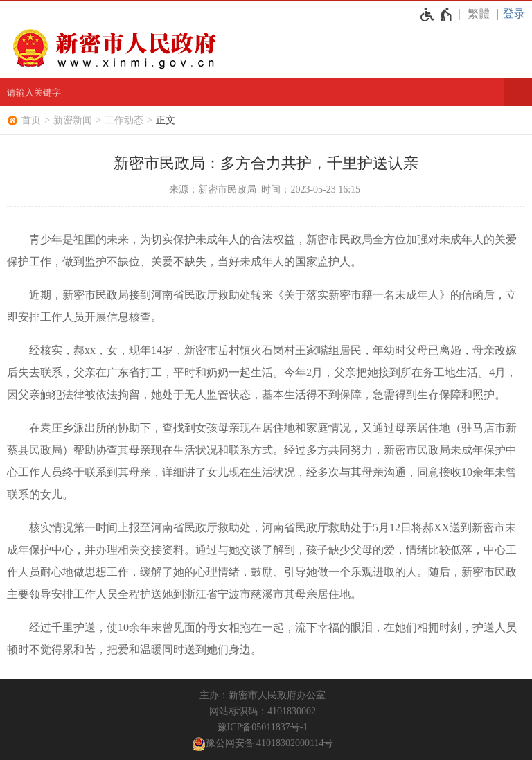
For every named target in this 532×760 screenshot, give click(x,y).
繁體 (479, 14)
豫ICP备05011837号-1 (263, 727)
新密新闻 (73, 120)
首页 (31, 120)
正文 (166, 120)
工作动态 (124, 120)
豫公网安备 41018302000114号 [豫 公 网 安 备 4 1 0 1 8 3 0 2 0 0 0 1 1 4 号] (263, 744)
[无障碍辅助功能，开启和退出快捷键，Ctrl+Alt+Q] (437, 15)
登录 (514, 14)
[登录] (517, 14)
